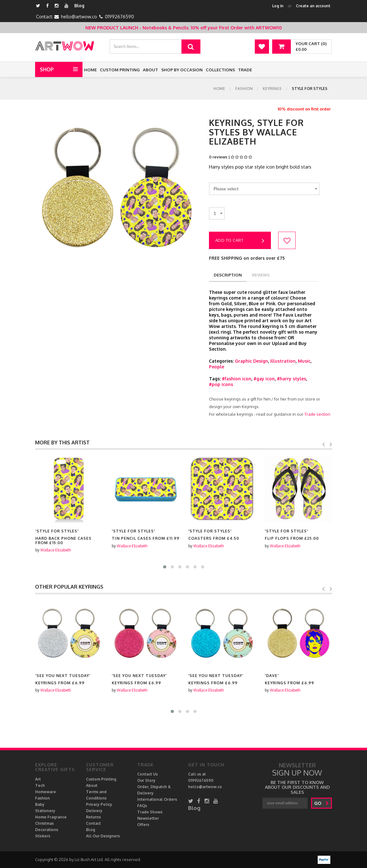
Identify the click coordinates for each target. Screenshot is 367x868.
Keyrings (272, 89)
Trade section (317, 414)
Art (38, 779)
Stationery (45, 811)
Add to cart (240, 241)
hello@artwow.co (79, 17)
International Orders (157, 799)
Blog (79, 6)
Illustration (283, 361)
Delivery (94, 811)
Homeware (46, 792)
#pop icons (221, 384)
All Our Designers (103, 836)
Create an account (313, 6)
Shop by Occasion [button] (182, 70)
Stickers (43, 836)
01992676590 (119, 17)
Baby (40, 804)
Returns (93, 817)
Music (304, 361)
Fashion (244, 89)
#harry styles (291, 379)
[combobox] (264, 189)
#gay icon (264, 379)
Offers (143, 825)
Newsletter (148, 818)
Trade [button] (245, 70)
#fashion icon (237, 379)
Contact (93, 823)
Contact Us (147, 774)
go (322, 803)
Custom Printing (120, 70)
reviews (261, 275)
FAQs (142, 806)
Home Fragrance (51, 817)
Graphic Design (251, 361)
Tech (40, 785)
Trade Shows (150, 812)
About (150, 70)
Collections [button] (220, 70)
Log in (278, 6)
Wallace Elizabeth (55, 546)
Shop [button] (47, 69)
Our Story (146, 780)
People (217, 367)
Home (90, 70)
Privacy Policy (99, 804)
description (228, 275)
